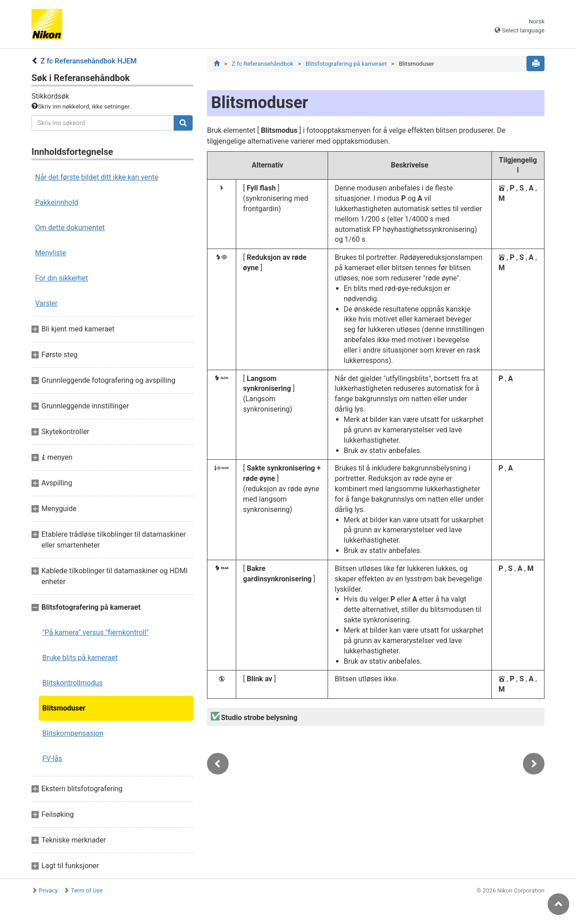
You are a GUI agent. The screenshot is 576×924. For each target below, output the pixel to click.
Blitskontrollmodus (72, 683)
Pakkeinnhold (57, 202)
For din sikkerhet (62, 278)
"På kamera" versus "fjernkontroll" (95, 632)
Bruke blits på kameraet (80, 658)
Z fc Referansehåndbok (263, 64)
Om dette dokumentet (70, 228)
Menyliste (51, 253)
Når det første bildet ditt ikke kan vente (97, 177)
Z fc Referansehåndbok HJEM (89, 61)
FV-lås (52, 759)
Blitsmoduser (64, 708)
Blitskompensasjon (73, 733)
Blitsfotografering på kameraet (346, 64)
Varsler (46, 303)
